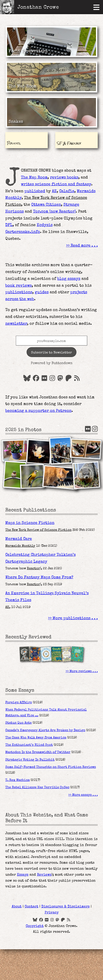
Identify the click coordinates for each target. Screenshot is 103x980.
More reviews (81, 671)
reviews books (64, 178)
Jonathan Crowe (38, 8)
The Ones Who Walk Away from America (36, 738)
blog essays (69, 279)
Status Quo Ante (18, 723)
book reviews (18, 286)
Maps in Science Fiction (30, 523)
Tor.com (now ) (54, 212)
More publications (72, 618)
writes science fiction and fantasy (56, 184)
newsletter (16, 324)
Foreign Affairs (19, 703)
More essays (82, 795)
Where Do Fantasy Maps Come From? (39, 577)
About (17, 907)
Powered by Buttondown (52, 363)
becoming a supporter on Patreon (38, 411)
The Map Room (34, 178)
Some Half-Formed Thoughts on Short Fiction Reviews (51, 767)
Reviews (44, 875)
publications (19, 292)
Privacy (52, 913)
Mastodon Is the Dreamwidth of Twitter (38, 752)
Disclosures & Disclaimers (65, 907)
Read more (81, 246)
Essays (23, 875)
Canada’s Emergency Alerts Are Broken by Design (45, 731)
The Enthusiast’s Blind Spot (29, 745)
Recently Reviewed (28, 637)
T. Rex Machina (17, 780)
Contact (31, 907)
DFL (9, 225)
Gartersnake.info (23, 232)
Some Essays (20, 691)
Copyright (35, 926)
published (35, 191)
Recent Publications (31, 510)
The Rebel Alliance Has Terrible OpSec (37, 788)
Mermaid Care (19, 539)
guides (42, 292)
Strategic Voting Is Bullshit (30, 760)
